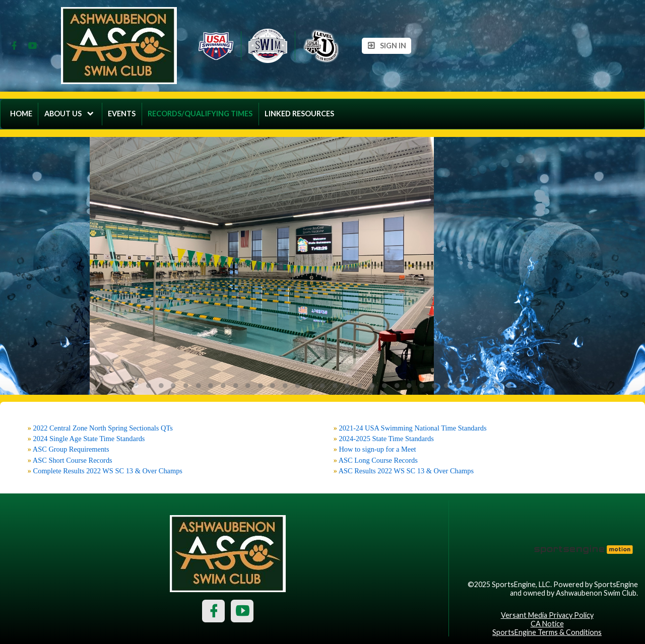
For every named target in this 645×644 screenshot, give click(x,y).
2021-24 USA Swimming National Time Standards (412, 428)
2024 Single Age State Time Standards (89, 439)
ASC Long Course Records (378, 460)
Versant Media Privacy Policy (547, 615)
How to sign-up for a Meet (377, 449)
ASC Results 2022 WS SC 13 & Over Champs (406, 471)
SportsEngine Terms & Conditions (547, 632)
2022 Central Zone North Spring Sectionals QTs (103, 428)
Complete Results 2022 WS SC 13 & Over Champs (108, 471)
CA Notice (547, 624)
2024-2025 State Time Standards (386, 439)
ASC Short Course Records (73, 460)
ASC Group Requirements (71, 449)
